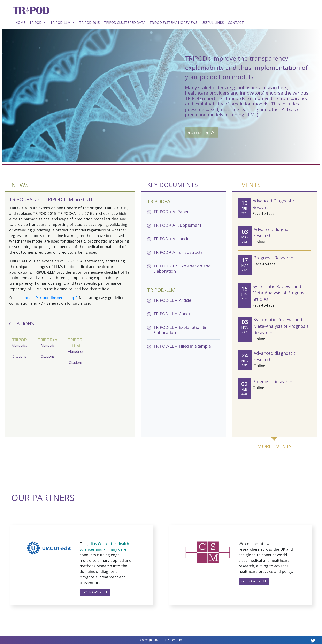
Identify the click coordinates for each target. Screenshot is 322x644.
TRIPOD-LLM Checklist (175, 314)
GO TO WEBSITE (95, 592)
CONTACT (236, 23)
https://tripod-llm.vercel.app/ (51, 298)
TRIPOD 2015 (90, 23)
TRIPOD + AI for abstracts (178, 252)
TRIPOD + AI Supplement (177, 225)
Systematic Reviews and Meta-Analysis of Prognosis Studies (280, 293)
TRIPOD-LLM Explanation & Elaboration (180, 330)
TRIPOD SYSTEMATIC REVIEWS (173, 23)
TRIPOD (38, 23)
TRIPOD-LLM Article (172, 300)
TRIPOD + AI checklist (174, 239)
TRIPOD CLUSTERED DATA (125, 23)
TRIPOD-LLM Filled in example (182, 346)
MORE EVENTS (274, 446)
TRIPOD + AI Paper (171, 212)
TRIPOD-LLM (63, 23)
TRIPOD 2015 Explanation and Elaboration (182, 268)
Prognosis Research (273, 258)
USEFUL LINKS (213, 23)
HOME (20, 23)
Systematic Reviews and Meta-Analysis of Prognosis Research (281, 326)
